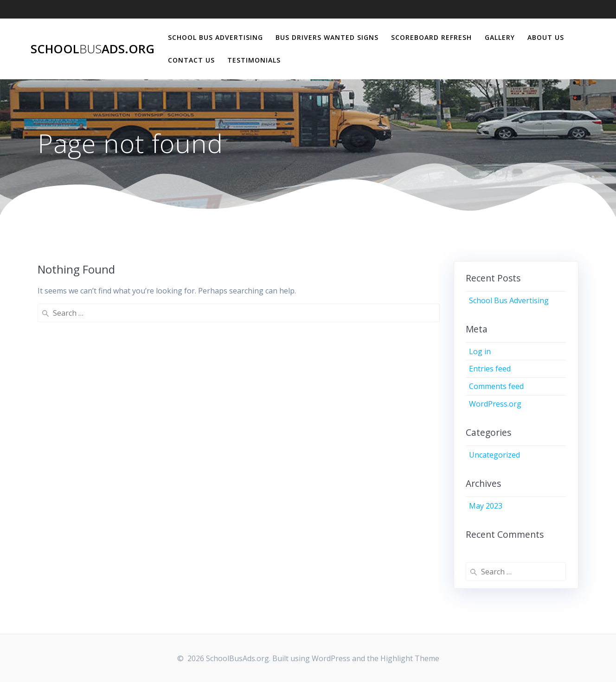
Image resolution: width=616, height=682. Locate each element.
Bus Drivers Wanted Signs (327, 37)
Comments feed (496, 386)
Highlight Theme (410, 658)
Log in (480, 351)
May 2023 (486, 506)
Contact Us (191, 60)
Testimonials (254, 60)
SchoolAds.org (93, 49)
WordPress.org (495, 404)
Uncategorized (494, 455)
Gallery (500, 37)
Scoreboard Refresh (431, 37)
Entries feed (490, 369)
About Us (546, 37)
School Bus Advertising (215, 37)
